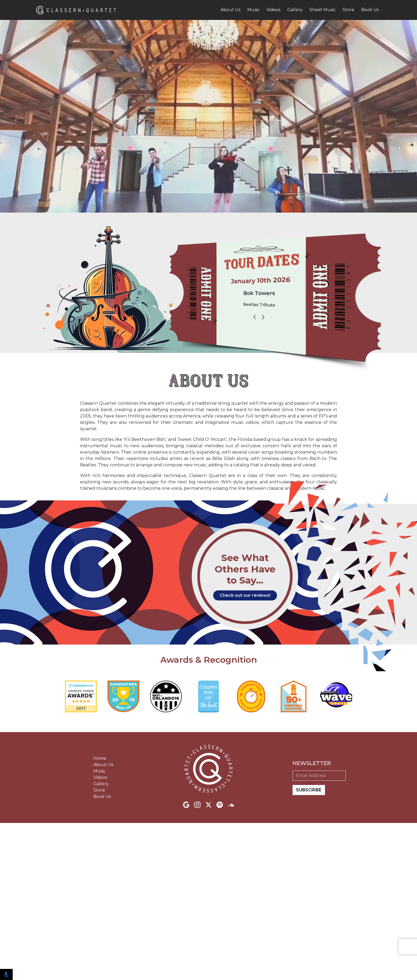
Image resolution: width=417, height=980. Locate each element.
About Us (230, 10)
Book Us (370, 10)
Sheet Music (323, 10)
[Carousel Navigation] (262, 318)
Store (348, 10)
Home (100, 915)
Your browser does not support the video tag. (208, 137)
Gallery (295, 10)
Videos (273, 10)
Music (253, 10)
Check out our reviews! (245, 750)
